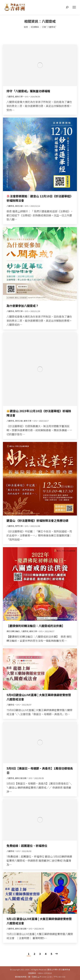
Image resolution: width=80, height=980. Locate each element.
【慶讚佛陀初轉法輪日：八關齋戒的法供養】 (36, 626)
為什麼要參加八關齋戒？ (23, 306)
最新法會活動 (21, 778)
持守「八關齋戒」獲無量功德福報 (28, 91)
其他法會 (19, 206)
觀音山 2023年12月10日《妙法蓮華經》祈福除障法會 (39, 413)
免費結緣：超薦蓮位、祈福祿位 (27, 846)
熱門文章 (19, 311)
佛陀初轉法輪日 (13, 631)
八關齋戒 (10, 96)
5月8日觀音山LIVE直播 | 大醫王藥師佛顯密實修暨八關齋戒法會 (39, 697)
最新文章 (19, 96)
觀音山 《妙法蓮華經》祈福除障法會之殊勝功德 (37, 521)
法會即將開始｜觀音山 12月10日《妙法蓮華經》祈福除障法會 (40, 198)
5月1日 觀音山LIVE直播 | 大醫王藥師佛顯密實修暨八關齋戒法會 (39, 921)
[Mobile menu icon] (74, 7)
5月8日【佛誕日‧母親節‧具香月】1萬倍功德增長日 (40, 770)
